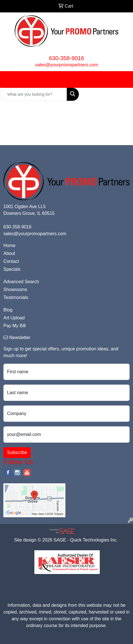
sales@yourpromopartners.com (66, 65)
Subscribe (17, 452)
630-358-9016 (67, 58)
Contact (11, 261)
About (9, 253)
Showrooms (15, 290)
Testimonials (16, 297)
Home (9, 245)
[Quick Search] (34, 94)
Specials (12, 269)
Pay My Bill (15, 326)
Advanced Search (21, 282)
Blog (8, 310)
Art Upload (14, 318)
